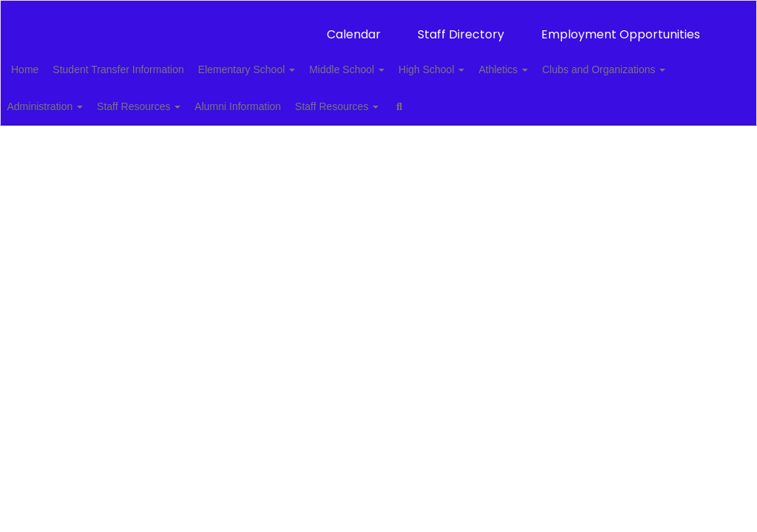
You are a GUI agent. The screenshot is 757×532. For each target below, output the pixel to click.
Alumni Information (427, 99)
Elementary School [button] (286, 62)
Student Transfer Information (149, 62)
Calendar (354, 27)
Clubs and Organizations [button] (96, 99)
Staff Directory (461, 27)
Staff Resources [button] (320, 99)
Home (48, 62)
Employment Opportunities (621, 27)
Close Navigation (73, 142)
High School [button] (487, 62)
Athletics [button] (567, 62)
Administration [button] (218, 99)
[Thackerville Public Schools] (379, 10)
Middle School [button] (394, 62)
